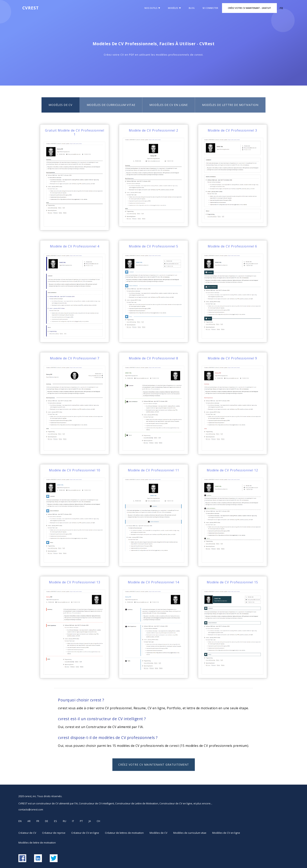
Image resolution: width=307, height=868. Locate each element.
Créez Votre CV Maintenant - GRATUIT (249, 8)
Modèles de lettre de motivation (230, 105)
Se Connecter (210, 8)
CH (98, 821)
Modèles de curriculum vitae (111, 105)
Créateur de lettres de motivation (124, 833)
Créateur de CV (27, 833)
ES (56, 821)
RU (65, 821)
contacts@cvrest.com (31, 809)
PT (81, 821)
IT (73, 821)
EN (20, 821)
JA (90, 821)
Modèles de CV (60, 105)
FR (38, 821)
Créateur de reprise (54, 833)
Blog (192, 8)
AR (29, 821)
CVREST (31, 8)
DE (47, 821)
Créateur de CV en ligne (85, 833)
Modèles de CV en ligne (168, 105)
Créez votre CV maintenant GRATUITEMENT (154, 765)
